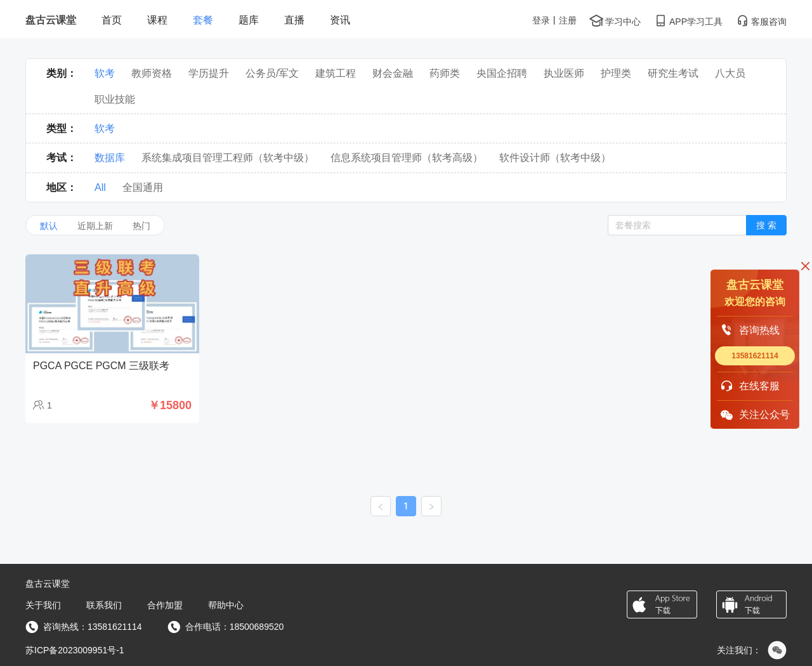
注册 (568, 20)
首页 (112, 20)
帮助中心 (226, 605)
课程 (157, 20)
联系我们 (104, 605)
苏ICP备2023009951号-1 (75, 650)
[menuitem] (112, 21)
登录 (541, 20)
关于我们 (43, 605)
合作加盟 (165, 605)
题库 (249, 20)
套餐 (203, 20)
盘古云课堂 (51, 20)
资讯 (340, 20)
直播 (294, 20)
